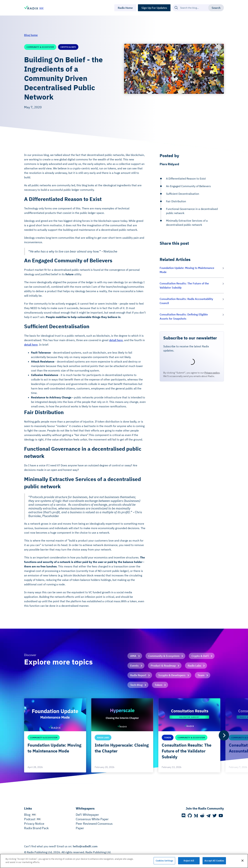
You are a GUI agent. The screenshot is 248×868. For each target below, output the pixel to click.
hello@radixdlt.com (85, 846)
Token (158, 685)
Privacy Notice (34, 824)
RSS (34, 815)
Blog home (31, 35)
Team (201, 675)
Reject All (189, 861)
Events (134, 666)
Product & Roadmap (163, 666)
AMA (133, 656)
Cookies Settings (164, 861)
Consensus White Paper (92, 819)
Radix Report (138, 675)
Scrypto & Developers (172, 675)
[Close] (242, 861)
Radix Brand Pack (36, 828)
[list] (124, 735)
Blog (27, 815)
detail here (116, 340)
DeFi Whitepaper (87, 815)
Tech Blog (136, 685)
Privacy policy (212, 373)
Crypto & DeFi (200, 656)
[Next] (224, 735)
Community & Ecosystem (164, 656)
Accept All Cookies (214, 861)
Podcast (30, 819)
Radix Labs (194, 666)
